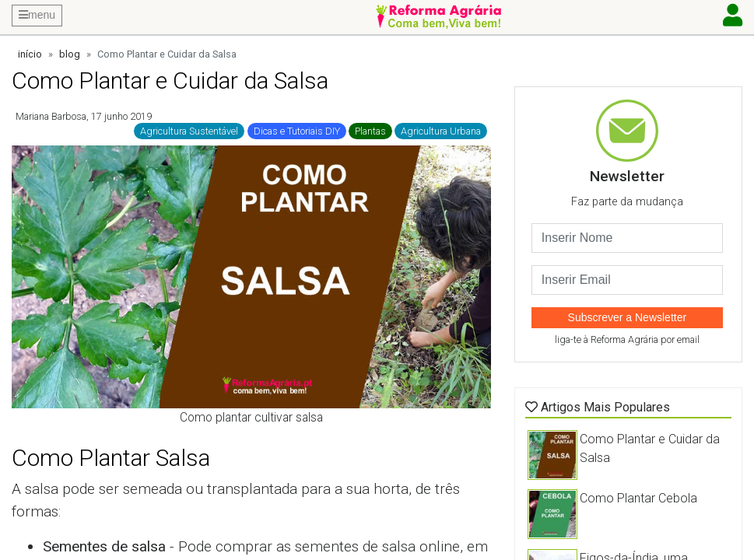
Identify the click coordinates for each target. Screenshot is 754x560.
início (30, 54)
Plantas (370, 131)
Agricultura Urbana (441, 131)
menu (37, 15)
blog (70, 54)
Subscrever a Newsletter (628, 317)
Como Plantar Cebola (638, 498)
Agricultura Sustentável (189, 131)
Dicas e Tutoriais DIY (297, 131)
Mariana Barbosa (51, 116)
